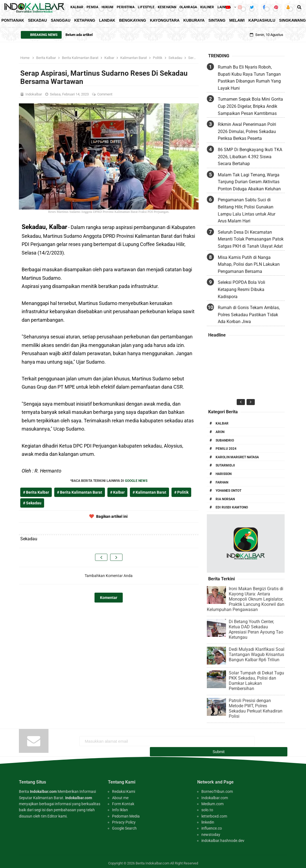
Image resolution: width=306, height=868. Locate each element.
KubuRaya (194, 20)
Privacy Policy (124, 819)
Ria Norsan (225, 499)
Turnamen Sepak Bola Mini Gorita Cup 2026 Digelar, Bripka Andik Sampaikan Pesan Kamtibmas (250, 106)
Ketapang (85, 20)
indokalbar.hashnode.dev (223, 837)
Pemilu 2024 (226, 449)
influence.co (212, 825)
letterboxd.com (214, 813)
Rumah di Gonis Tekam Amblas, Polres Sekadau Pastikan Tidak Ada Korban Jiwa (249, 315)
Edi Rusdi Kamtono (232, 507)
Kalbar (222, 423)
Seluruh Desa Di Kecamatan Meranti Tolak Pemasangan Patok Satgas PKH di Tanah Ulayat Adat (251, 239)
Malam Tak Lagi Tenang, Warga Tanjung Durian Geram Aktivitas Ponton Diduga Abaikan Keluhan (249, 182)
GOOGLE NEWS (136, 481)
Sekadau (37, 20)
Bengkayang (133, 20)
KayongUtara (165, 20)
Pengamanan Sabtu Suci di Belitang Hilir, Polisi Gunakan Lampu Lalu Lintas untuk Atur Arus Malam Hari (247, 210)
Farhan (222, 482)
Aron (220, 432)
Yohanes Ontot (228, 491)
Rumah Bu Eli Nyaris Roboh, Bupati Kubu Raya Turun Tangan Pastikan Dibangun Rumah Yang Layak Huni (249, 78)
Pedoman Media (126, 813)
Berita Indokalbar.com (152, 860)
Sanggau (61, 20)
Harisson (224, 474)
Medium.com (212, 800)
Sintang (217, 20)
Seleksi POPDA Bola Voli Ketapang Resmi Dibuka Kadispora (241, 289)
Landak (107, 20)
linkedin (208, 819)
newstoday (211, 831)
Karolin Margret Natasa (237, 457)
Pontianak (13, 20)
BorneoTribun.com (217, 788)
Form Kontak (123, 800)
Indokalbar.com (215, 794)
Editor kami (57, 813)
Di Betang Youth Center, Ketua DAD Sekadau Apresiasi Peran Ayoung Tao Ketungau (256, 629)
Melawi (237, 20)
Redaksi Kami (124, 788)
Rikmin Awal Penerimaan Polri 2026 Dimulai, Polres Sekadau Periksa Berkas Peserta (247, 131)
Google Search (124, 825)
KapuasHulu (262, 20)
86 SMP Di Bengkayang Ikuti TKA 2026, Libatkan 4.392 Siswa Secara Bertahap (250, 157)
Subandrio (225, 440)
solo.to (207, 806)
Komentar (109, 598)
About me (120, 794)
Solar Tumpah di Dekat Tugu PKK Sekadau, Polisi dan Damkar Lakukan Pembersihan (256, 681)
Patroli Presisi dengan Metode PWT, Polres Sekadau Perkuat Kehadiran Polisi (256, 708)
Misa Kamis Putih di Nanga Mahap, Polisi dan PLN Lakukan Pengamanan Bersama (249, 264)
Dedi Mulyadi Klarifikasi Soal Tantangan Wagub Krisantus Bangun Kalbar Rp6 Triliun (257, 654)
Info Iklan (120, 806)
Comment (105, 94)
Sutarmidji (225, 465)
